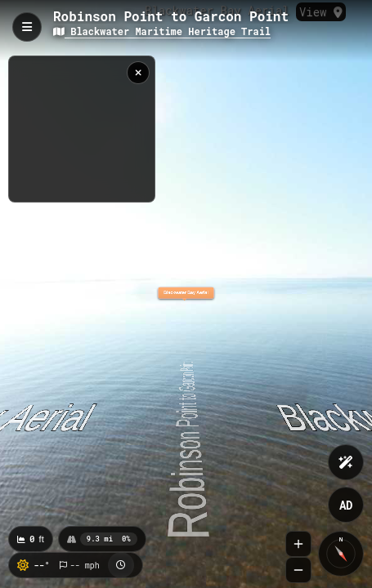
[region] (82, 129)
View (321, 12)
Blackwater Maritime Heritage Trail (162, 31)
